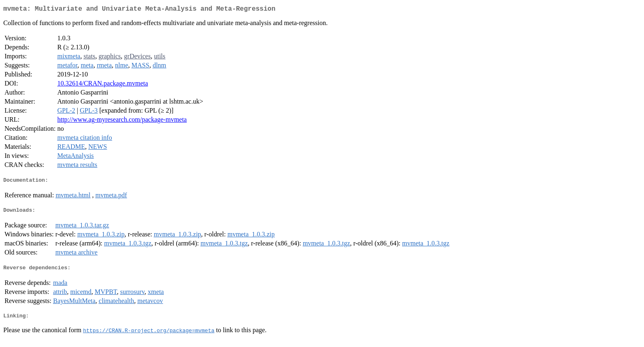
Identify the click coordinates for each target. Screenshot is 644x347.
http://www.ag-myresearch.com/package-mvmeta (122, 121)
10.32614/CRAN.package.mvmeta (102, 85)
